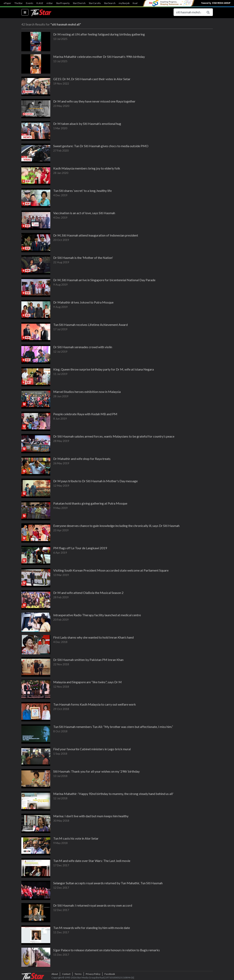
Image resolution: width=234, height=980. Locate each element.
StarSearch (110, 3)
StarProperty (63, 3)
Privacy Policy (93, 974)
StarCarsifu (95, 3)
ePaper (7, 3)
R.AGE (40, 3)
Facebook (110, 974)
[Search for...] (189, 12)
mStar (50, 3)
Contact (66, 974)
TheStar (19, 3)
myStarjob (124, 3)
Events (30, 3)
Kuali (135, 3)
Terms (78, 974)
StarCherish (79, 3)
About (55, 974)
